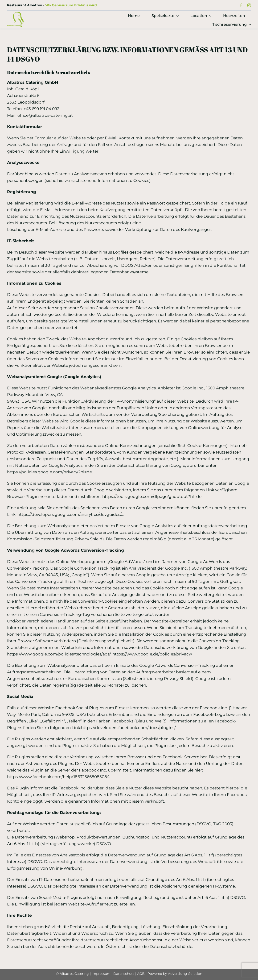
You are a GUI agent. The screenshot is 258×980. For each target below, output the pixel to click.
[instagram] (249, 5)
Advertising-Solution (185, 974)
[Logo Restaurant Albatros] (15, 14)
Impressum (101, 974)
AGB (141, 974)
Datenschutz (124, 974)
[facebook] (241, 5)
